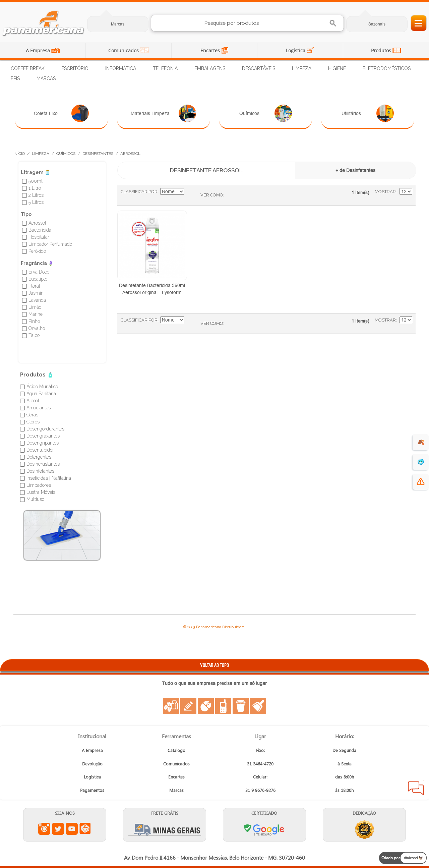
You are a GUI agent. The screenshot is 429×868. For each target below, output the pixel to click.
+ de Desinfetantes (355, 170)
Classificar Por (139, 192)
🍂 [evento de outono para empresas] (421, 442)
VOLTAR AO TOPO (214, 665)
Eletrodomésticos (387, 68)
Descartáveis (259, 68)
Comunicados (124, 50)
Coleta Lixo (62, 113)
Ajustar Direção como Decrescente (190, 192)
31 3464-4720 (260, 764)
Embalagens (210, 68)
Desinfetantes (98, 154)
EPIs (15, 78)
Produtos (382, 50)
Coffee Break (28, 68)
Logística (296, 50)
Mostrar (385, 192)
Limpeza (302, 68)
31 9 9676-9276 (260, 790)
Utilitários (368, 113)
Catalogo (176, 750)
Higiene (337, 68)
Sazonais (377, 24)
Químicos (266, 113)
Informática (121, 68)
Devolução (92, 764)
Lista (243, 195)
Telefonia (165, 68)
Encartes (211, 50)
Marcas (118, 24)
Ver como (212, 195)
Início (19, 154)
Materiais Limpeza (163, 113)
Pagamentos (92, 790)
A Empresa (39, 50)
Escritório (75, 68)
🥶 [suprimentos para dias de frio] (421, 462)
